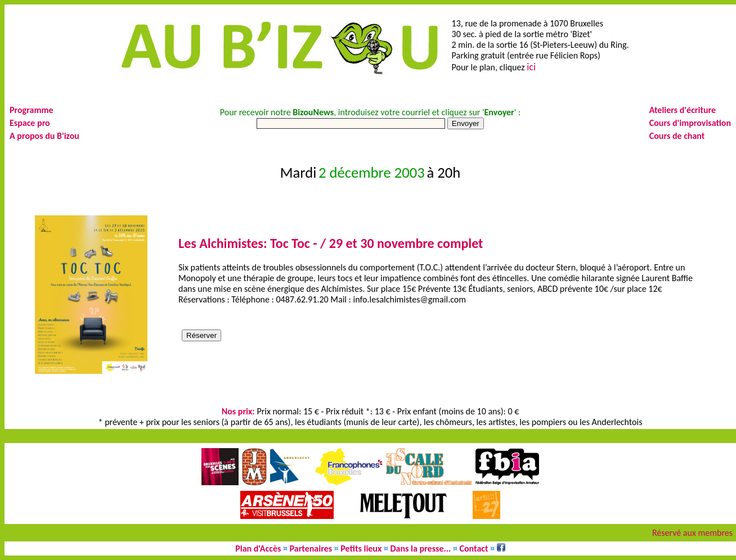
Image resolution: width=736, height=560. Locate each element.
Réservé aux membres (692, 533)
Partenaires (311, 548)
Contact (474, 548)
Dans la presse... (421, 548)
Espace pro (30, 123)
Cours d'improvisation (690, 123)
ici (531, 67)
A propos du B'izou (44, 136)
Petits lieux (361, 548)
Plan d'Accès (258, 548)
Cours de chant (677, 136)
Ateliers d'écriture (683, 110)
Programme (32, 110)
